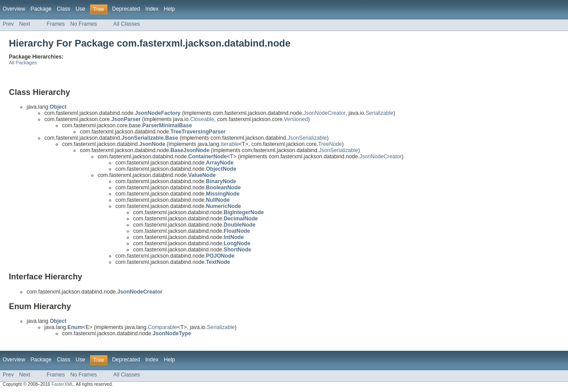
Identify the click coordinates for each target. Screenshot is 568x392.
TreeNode (330, 144)
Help (169, 9)
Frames (56, 24)
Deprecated (126, 9)
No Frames (83, 24)
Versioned (296, 119)
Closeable (202, 119)
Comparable (162, 327)
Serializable (380, 113)
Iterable (230, 144)
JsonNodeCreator (325, 113)
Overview (14, 9)
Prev (8, 24)
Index (152, 9)
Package (41, 9)
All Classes (126, 24)
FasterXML (63, 384)
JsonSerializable (307, 138)
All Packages (23, 63)
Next (25, 24)
